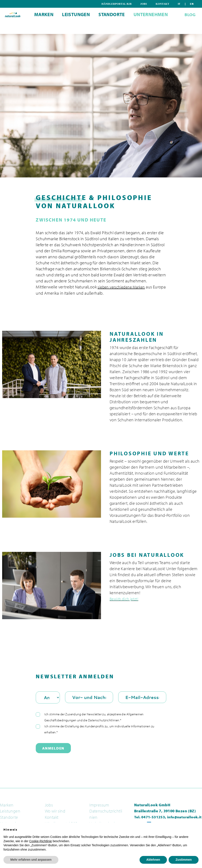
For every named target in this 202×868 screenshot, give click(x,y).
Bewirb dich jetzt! (125, 598)
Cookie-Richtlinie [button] (41, 841)
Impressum (99, 805)
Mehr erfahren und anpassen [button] (31, 860)
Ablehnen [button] (153, 860)
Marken (36, 29)
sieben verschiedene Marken (123, 287)
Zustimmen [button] (184, 860)
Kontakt (178, 4)
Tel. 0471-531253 (150, 817)
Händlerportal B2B (139, 4)
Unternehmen (158, 29)
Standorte (114, 29)
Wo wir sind (55, 811)
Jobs (163, 4)
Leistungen (73, 29)
